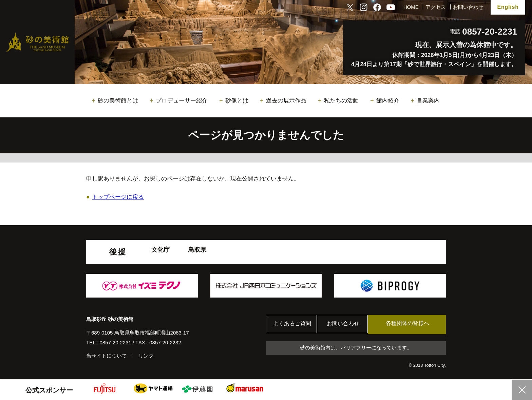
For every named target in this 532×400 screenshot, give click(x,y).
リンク (146, 356)
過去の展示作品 (286, 101)
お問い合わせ (468, 7)
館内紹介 (388, 101)
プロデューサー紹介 (182, 101)
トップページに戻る (118, 197)
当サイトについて (107, 356)
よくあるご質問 (293, 325)
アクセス (436, 7)
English (508, 7)
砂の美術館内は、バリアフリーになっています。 (356, 348)
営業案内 (428, 101)
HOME (411, 7)
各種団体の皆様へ (414, 324)
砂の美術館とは (118, 101)
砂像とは (237, 101)
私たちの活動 (341, 101)
